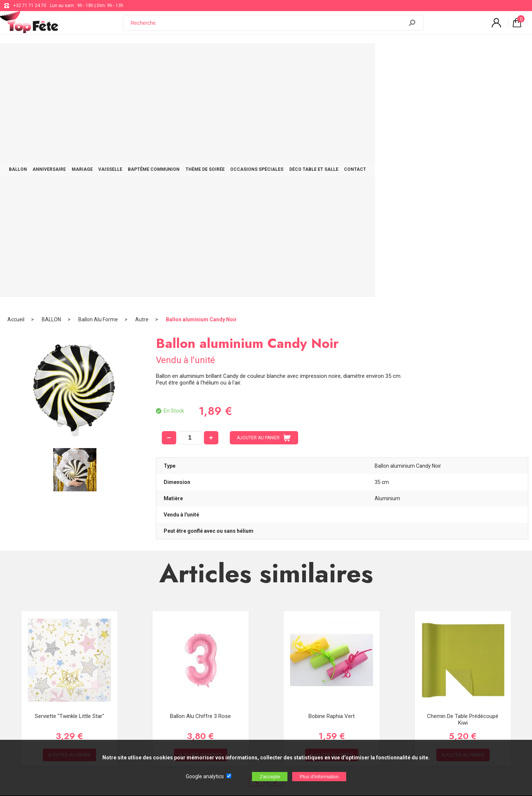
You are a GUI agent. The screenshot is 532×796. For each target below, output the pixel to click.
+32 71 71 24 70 (30, 6)
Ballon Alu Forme (98, 79)
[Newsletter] (140, 708)
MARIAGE (146, 56)
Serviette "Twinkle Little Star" (69, 476)
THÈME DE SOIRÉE (291, 56)
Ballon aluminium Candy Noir (201, 79)
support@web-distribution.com (245, 649)
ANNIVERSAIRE (106, 56)
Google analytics (205, 776)
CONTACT (462, 56)
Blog (219, 668)
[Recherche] (268, 27)
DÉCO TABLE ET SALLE (414, 56)
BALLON (68, 56)
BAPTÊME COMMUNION (232, 56)
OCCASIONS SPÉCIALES (349, 56)
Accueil (16, 79)
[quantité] (190, 198)
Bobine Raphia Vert (332, 476)
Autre (142, 79)
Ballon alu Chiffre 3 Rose (200, 476)
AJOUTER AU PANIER (264, 198)
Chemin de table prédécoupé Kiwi (463, 480)
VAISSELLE (182, 56)
